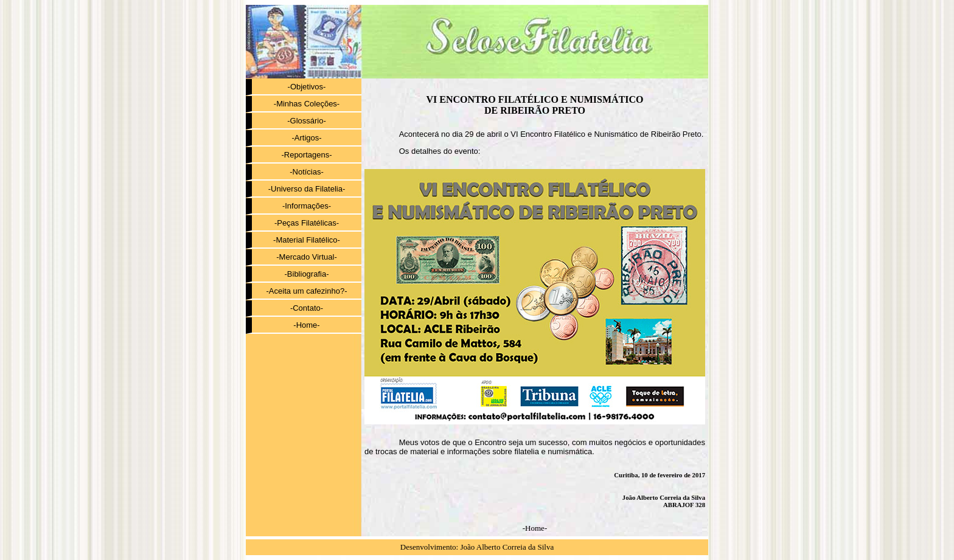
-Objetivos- (307, 87)
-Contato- (307, 308)
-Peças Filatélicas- (307, 223)
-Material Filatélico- (307, 240)
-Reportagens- (306, 155)
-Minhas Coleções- (307, 104)
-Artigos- (306, 138)
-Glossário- (307, 121)
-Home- (306, 325)
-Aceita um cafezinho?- (307, 291)
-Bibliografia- (307, 274)
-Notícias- (307, 172)
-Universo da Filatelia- (307, 189)
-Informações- (307, 206)
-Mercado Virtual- (306, 257)
